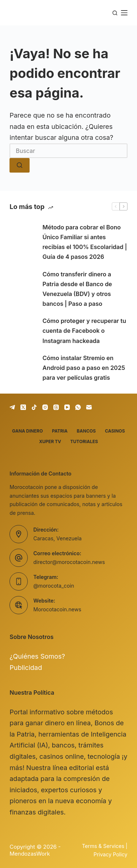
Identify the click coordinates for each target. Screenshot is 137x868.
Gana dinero (27, 431)
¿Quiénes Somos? (37, 656)
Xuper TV (50, 441)
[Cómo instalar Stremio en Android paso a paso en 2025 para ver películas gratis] (22, 368)
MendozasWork (30, 854)
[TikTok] (34, 407)
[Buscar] (115, 13)
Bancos (86, 431)
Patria (60, 431)
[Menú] (124, 13)
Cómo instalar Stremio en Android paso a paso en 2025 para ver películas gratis (84, 368)
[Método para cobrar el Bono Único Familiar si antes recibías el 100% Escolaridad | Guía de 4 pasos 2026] (22, 242)
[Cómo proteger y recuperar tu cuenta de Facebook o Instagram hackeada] (22, 331)
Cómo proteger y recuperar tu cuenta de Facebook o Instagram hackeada (84, 331)
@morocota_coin (54, 586)
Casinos (115, 431)
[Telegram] (12, 407)
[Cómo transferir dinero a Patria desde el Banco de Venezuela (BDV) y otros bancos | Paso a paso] (22, 289)
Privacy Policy (111, 854)
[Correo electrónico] (89, 407)
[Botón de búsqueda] (20, 165)
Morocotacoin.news (57, 609)
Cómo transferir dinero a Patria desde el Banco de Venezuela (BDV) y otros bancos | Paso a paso (77, 289)
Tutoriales (84, 441)
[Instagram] (45, 407)
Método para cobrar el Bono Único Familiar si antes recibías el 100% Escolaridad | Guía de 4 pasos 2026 (85, 242)
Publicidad (26, 668)
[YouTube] (67, 407)
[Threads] (56, 407)
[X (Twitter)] (23, 407)
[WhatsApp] (78, 407)
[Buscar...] (68, 151)
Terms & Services (103, 846)
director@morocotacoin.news (69, 562)
